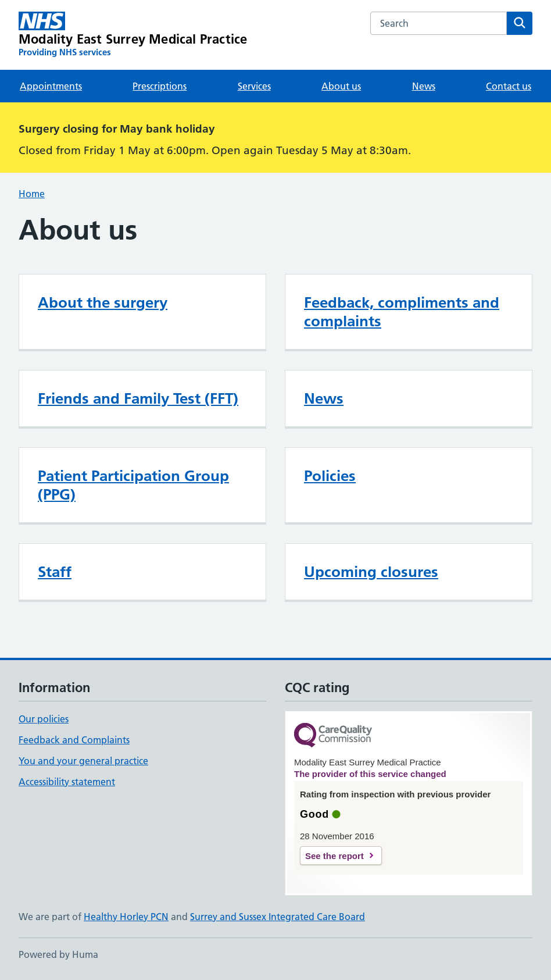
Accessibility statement (67, 782)
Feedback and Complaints (74, 740)
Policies (330, 476)
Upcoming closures (371, 572)
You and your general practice (83, 761)
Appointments (51, 86)
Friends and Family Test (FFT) (138, 398)
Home (32, 194)
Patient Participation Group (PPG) (133, 485)
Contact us (509, 86)
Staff (55, 572)
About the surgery (103, 302)
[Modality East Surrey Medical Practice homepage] (133, 35)
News (424, 86)
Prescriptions (160, 86)
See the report (334, 856)
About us (341, 86)
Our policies (44, 719)
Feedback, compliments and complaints (402, 312)
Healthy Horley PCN (126, 917)
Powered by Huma (58, 954)
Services (254, 86)
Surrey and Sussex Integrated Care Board (278, 917)
